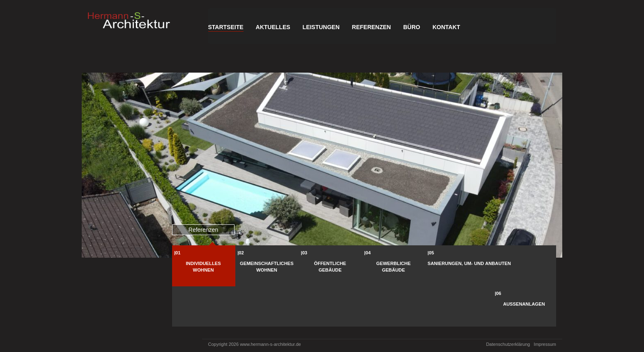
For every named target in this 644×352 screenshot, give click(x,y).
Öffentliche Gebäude (330, 267)
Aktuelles (273, 27)
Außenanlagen (524, 304)
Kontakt (446, 27)
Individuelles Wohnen (204, 267)
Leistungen (321, 27)
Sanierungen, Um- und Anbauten (469, 263)
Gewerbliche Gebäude (393, 267)
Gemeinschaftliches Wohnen (267, 267)
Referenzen (371, 27)
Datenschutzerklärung (508, 344)
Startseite (226, 27)
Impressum (545, 344)
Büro (412, 27)
